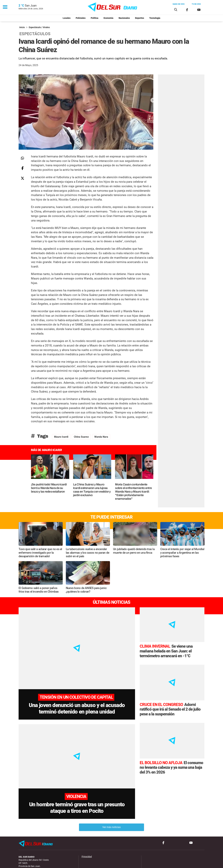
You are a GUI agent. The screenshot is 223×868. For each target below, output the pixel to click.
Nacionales (124, 18)
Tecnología (155, 18)
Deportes (140, 18)
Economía (108, 18)
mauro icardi (61, 437)
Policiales (81, 18)
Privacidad (87, 833)
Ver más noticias (111, 804)
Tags (40, 436)
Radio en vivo (179, 4)
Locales (67, 18)
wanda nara (101, 437)
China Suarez (81, 437)
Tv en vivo (196, 4)
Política (95, 18)
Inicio (22, 27)
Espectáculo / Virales (39, 27)
